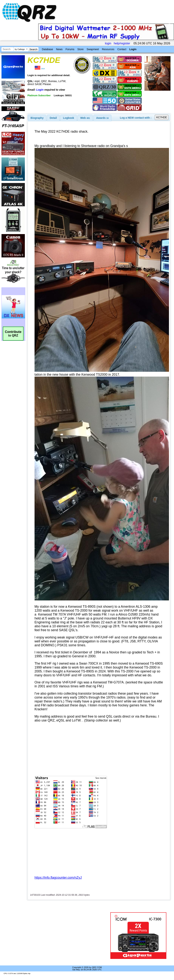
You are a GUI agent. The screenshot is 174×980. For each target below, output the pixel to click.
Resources (108, 49)
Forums (70, 49)
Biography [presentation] (37, 118)
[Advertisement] (69, 936)
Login (133, 49)
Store (80, 49)
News (59, 49)
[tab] (37, 118)
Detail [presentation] (53, 118)
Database (47, 49)
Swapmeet (93, 49)
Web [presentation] (85, 118)
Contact (122, 49)
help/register (122, 43)
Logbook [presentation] (69, 118)
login (108, 43)
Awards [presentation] (102, 118)
